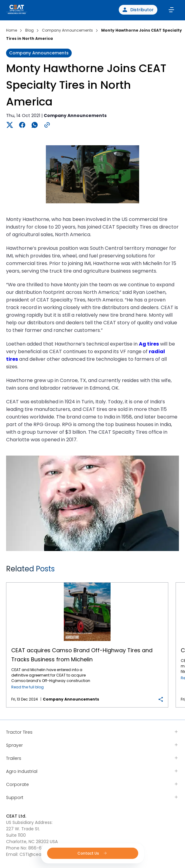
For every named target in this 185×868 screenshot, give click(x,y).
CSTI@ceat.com (37, 854)
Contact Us (92, 853)
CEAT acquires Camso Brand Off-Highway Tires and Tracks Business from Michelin (87, 583)
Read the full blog (27, 687)
